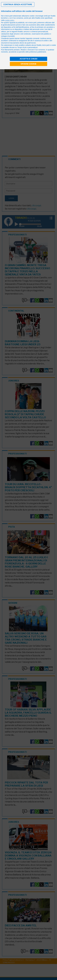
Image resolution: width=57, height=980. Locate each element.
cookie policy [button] (10, 20)
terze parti (33, 23)
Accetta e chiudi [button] (28, 59)
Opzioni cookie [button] (28, 64)
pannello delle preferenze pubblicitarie (32, 52)
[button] (18, 4)
